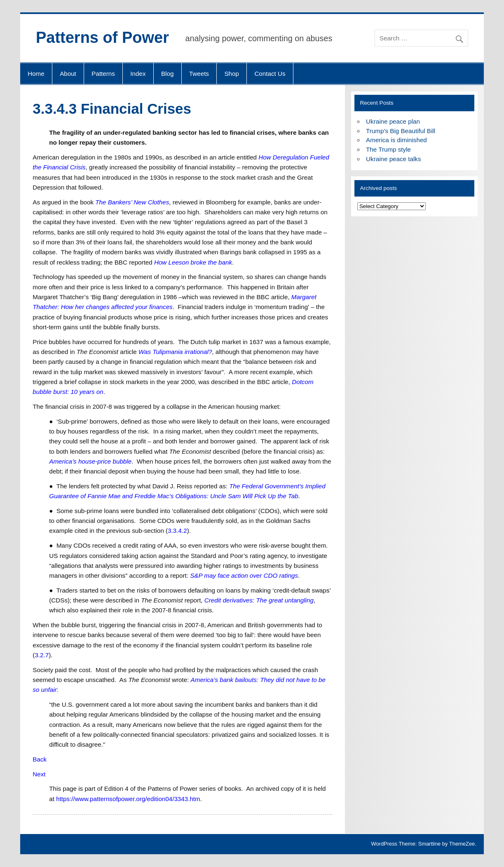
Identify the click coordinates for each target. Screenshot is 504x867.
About (68, 74)
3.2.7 (42, 655)
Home (36, 74)
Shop (231, 74)
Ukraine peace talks (393, 159)
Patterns (103, 74)
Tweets (199, 74)
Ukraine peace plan (393, 121)
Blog (167, 74)
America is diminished (396, 140)
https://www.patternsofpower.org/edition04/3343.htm (128, 799)
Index (138, 74)
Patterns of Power (102, 37)
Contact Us (270, 74)
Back (40, 759)
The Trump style (388, 149)
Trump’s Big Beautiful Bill (401, 131)
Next (39, 774)
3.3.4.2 (177, 531)
